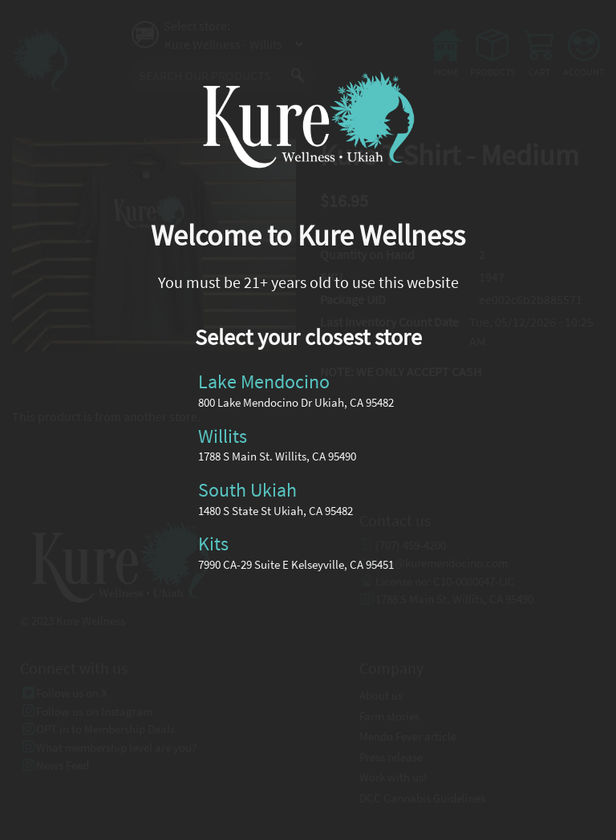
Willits (223, 435)
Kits (213, 544)
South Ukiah (247, 490)
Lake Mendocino (264, 381)
